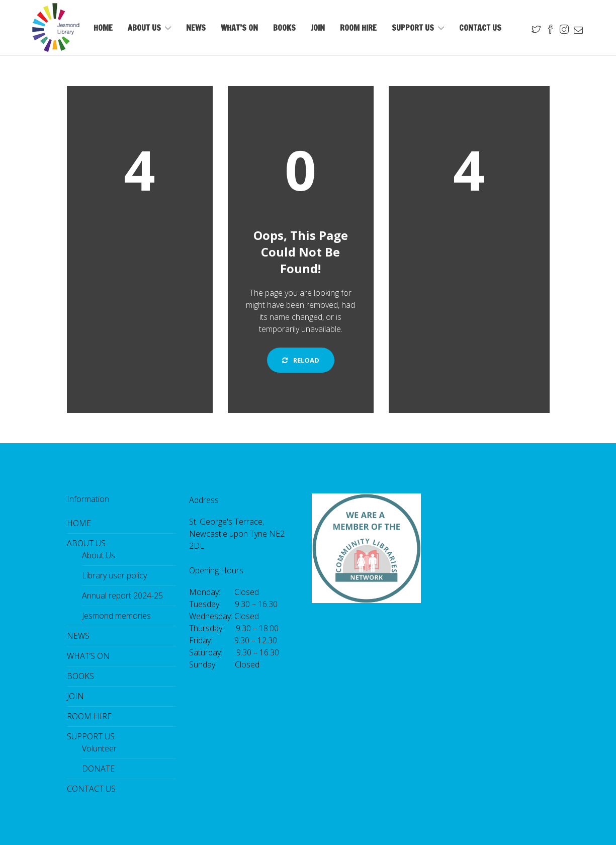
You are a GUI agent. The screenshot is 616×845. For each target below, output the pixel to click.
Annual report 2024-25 (122, 596)
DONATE (98, 769)
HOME (103, 28)
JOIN (318, 28)
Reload (301, 360)
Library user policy (114, 575)
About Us (99, 555)
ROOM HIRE (358, 28)
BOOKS (284, 28)
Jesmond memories (116, 616)
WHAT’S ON (239, 28)
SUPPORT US (413, 28)
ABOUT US (144, 28)
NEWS (196, 28)
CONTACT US (480, 28)
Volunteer (99, 748)
